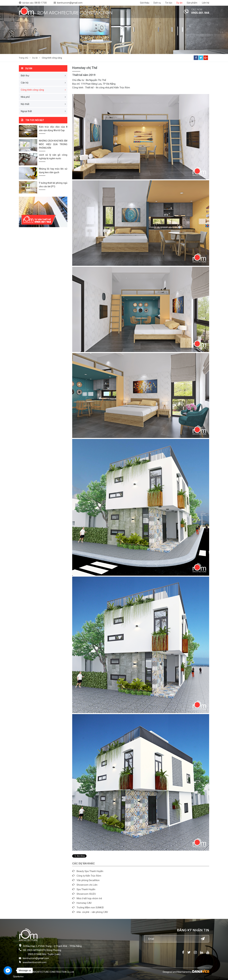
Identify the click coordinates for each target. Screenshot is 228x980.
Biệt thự (25, 76)
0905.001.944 (200, 13)
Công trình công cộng (52, 58)
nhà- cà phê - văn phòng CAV (92, 912)
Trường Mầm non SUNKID (90, 908)
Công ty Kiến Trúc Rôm (89, 876)
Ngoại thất (26, 111)
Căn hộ (25, 83)
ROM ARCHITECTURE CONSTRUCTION (75, 12)
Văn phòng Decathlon (88, 880)
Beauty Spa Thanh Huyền (90, 871)
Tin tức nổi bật (35, 120)
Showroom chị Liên (87, 885)
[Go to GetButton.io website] (18, 977)
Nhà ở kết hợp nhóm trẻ (89, 898)
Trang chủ (23, 58)
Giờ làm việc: (34, 3)
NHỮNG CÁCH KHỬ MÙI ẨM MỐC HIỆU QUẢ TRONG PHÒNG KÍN (53, 144)
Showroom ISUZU (86, 894)
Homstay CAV (84, 903)
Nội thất (25, 104)
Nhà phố (25, 97)
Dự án (35, 58)
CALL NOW (197, 10)
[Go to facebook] (8, 970)
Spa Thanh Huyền (86, 889)
